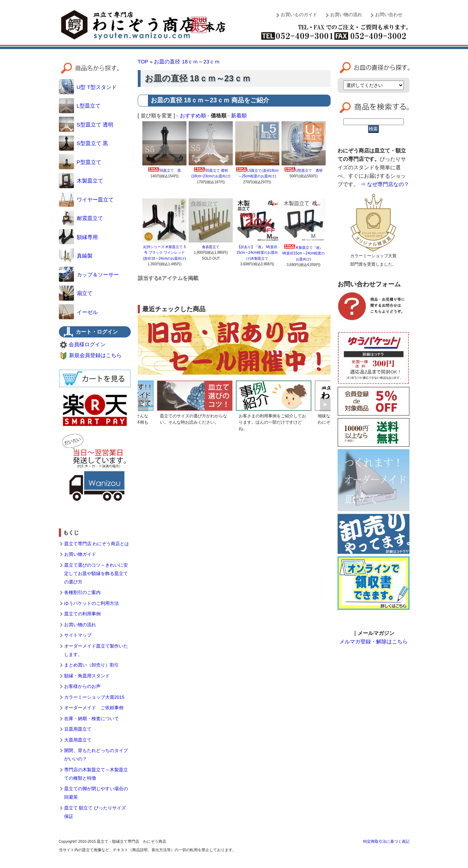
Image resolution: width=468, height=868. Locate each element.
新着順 (239, 115)
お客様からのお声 (82, 686)
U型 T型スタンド (88, 87)
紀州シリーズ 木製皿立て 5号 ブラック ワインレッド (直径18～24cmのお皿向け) (164, 253)
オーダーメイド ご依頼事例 (94, 708)
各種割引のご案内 (82, 592)
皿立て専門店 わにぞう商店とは (97, 544)
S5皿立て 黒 (164, 170)
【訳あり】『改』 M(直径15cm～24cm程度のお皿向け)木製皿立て (257, 253)
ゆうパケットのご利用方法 (91, 603)
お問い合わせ (389, 15)
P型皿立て (80, 162)
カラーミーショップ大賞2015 (94, 697)
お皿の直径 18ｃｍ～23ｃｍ (187, 61)
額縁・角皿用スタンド (87, 676)
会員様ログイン (87, 344)
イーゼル (78, 312)
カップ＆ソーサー (89, 275)
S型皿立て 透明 (86, 125)
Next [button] (325, 404)
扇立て (76, 293)
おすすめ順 (193, 115)
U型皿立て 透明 (303, 170)
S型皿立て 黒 (83, 143)
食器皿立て (212, 247)
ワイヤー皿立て (86, 200)
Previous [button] (143, 404)
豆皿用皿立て (78, 729)
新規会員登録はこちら (95, 355)
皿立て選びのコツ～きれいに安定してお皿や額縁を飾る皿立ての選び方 (96, 573)
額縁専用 (78, 237)
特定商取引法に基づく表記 (386, 841)
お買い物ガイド (80, 554)
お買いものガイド (299, 15)
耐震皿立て (81, 218)
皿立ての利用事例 (82, 614)
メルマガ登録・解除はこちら (374, 641)
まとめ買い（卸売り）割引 (91, 665)
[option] (195, 404)
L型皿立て (80, 106)
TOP (143, 61)
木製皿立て (81, 181)
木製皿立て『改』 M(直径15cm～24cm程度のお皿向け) (303, 253)
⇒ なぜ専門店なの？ (385, 184)
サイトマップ (78, 635)
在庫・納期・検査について (91, 719)
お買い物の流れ (346, 15)
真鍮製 (76, 256)
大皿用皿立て (78, 740)
